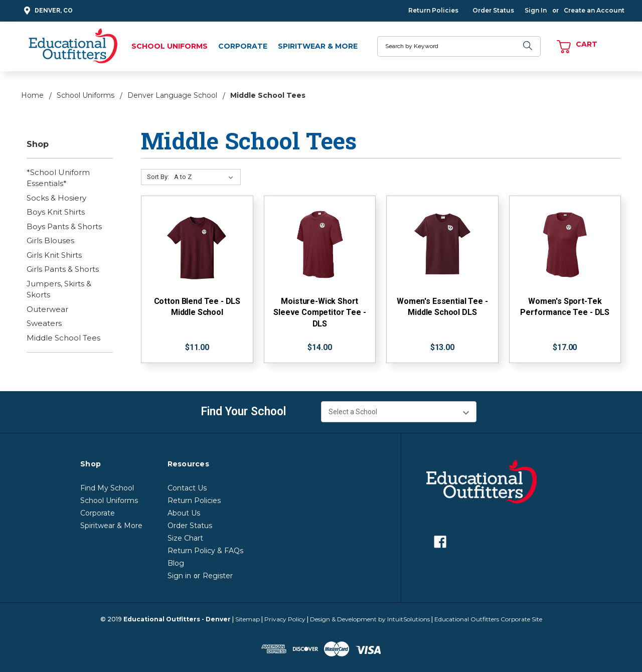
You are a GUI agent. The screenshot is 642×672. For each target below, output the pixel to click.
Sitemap (248, 619)
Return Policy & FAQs (205, 551)
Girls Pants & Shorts (63, 269)
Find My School (107, 488)
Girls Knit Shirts (54, 255)
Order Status (493, 10)
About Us (184, 513)
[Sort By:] (206, 177)
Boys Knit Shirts (56, 212)
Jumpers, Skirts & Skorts (59, 289)
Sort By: (158, 177)
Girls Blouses (50, 240)
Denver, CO (47, 11)
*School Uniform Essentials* (58, 178)
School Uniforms (170, 46)
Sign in (179, 576)
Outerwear (47, 309)
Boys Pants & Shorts (64, 226)
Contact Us (187, 488)
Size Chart (185, 538)
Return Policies (433, 10)
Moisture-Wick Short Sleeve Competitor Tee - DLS (319, 312)
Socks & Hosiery (56, 198)
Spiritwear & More (318, 46)
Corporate (243, 46)
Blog (176, 563)
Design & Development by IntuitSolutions (370, 619)
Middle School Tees (63, 338)
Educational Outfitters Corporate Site (488, 619)
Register (218, 576)
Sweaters (44, 323)
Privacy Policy (285, 619)
